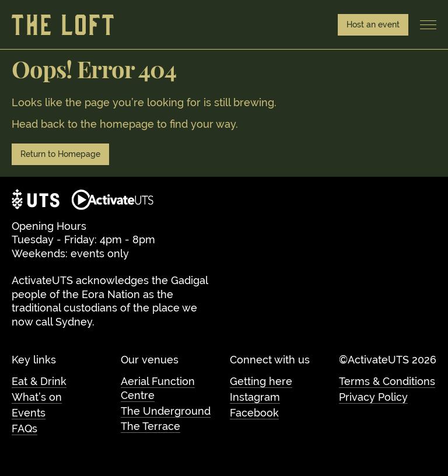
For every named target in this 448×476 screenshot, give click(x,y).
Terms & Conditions (387, 381)
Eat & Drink (39, 381)
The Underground (166, 411)
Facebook (254, 413)
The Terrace (150, 426)
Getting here (261, 381)
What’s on (37, 397)
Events (29, 413)
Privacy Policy (373, 397)
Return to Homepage (60, 154)
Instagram (255, 397)
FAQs (24, 428)
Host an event (373, 24)
